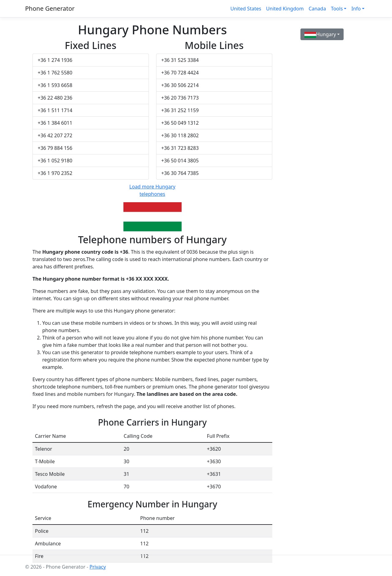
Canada (317, 9)
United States (246, 9)
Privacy (98, 567)
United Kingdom (285, 9)
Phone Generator (50, 8)
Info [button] (356, 9)
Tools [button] (337, 9)
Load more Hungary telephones (152, 190)
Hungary (320, 34)
